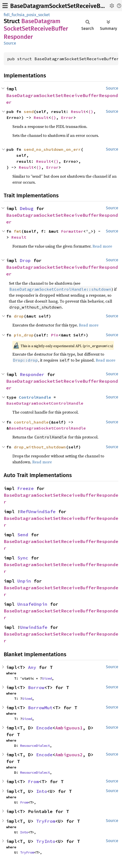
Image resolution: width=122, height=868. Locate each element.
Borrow (36, 687)
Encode (44, 728)
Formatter (72, 231)
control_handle (31, 422)
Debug (27, 208)
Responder (32, 374)
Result (78, 111)
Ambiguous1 (69, 728)
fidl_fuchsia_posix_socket (27, 15)
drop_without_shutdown (40, 447)
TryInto (46, 841)
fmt (18, 231)
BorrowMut (40, 708)
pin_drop (24, 335)
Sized (47, 678)
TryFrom (46, 821)
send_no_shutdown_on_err (52, 149)
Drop (25, 260)
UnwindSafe (34, 627)
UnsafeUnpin (32, 604)
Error (67, 117)
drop (19, 316)
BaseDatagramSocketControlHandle (45, 403)
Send (23, 535)
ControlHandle (35, 397)
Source (10, 43)
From (33, 782)
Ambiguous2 (69, 755)
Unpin (24, 581)
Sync (23, 558)
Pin (55, 335)
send (29, 111)
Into (42, 791)
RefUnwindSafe (38, 512)
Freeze (26, 488)
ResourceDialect (35, 746)
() (91, 111)
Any (32, 667)
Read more (102, 246)
